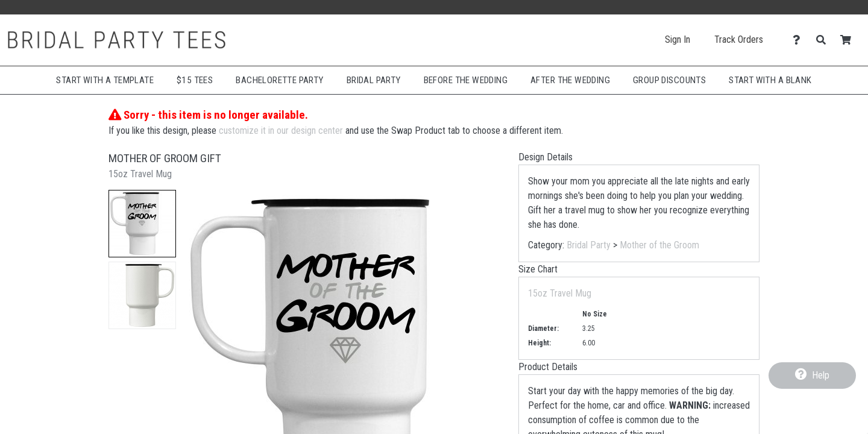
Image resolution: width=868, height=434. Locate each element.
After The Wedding (570, 80)
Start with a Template (105, 80)
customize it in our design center (281, 131)
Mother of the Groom (659, 245)
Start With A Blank (770, 80)
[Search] (824, 40)
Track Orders (739, 39)
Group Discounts (669, 80)
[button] (142, 224)
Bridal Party (374, 80)
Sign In (678, 39)
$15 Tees (195, 80)
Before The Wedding (466, 80)
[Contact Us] (800, 40)
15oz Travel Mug (560, 293)
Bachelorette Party (279, 80)
